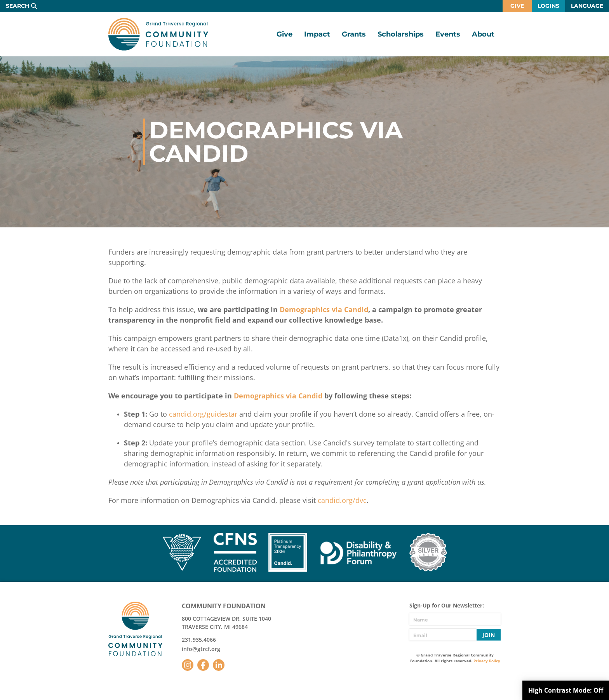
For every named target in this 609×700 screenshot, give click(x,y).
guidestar (222, 414)
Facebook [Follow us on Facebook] (203, 665)
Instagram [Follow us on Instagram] (188, 665)
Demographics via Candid (324, 309)
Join (489, 635)
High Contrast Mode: (566, 690)
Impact (317, 34)
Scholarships (401, 34)
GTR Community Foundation (158, 34)
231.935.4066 (199, 640)
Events (448, 34)
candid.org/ (188, 414)
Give (517, 6)
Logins (548, 6)
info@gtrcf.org (201, 649)
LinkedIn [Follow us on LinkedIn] (219, 665)
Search (17, 6)
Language (587, 6)
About (483, 34)
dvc (361, 500)
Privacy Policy (487, 661)
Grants (354, 34)
